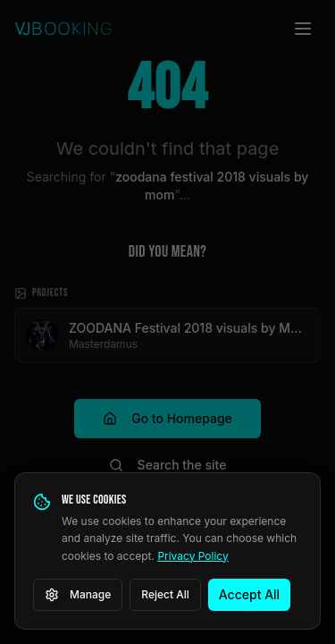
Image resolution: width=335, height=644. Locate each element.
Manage (78, 595)
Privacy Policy (193, 556)
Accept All (249, 594)
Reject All (165, 594)
